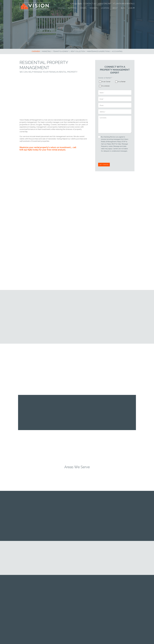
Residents (94, 8)
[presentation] (113, 158)
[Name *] (115, 93)
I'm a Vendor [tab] (106, 86)
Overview (36, 51)
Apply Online (104, 4)
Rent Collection (78, 51)
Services (61, 8)
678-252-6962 (76, 4)
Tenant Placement (61, 51)
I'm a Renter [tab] (122, 82)
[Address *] (115, 112)
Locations (105, 8)
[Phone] (115, 105)
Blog (123, 8)
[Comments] (115, 124)
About (115, 8)
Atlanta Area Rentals (124, 4)
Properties (72, 8)
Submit (104, 165)
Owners (83, 8)
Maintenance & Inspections (98, 51)
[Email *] (115, 99)
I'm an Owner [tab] (106, 82)
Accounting (117, 51)
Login (131, 8)
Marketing (46, 51)
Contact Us (90, 4)
